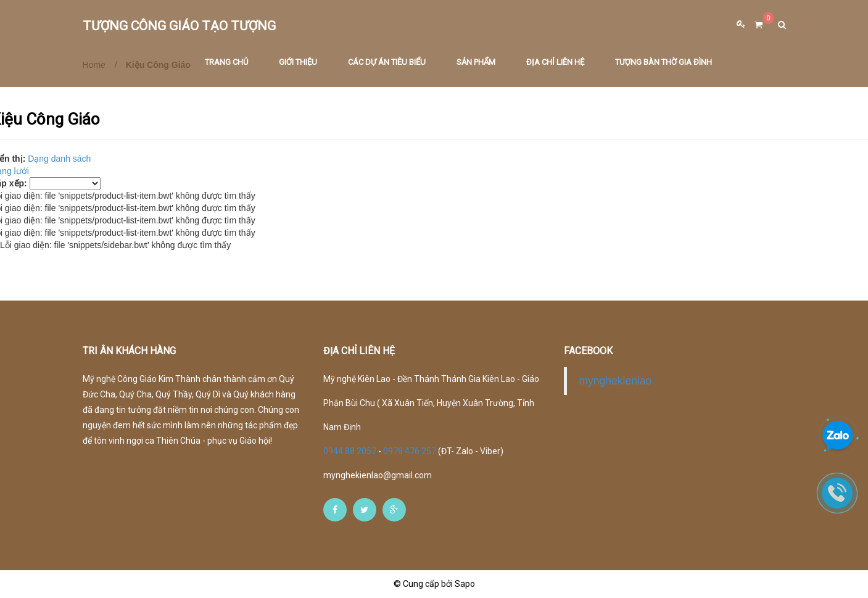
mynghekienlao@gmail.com (378, 475)
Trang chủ (226, 64)
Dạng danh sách (59, 159)
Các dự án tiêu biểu (387, 64)
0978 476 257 (410, 451)
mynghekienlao (616, 381)
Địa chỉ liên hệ (555, 64)
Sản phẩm (476, 64)
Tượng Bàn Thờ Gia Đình (663, 64)
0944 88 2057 (351, 451)
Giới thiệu (298, 64)
